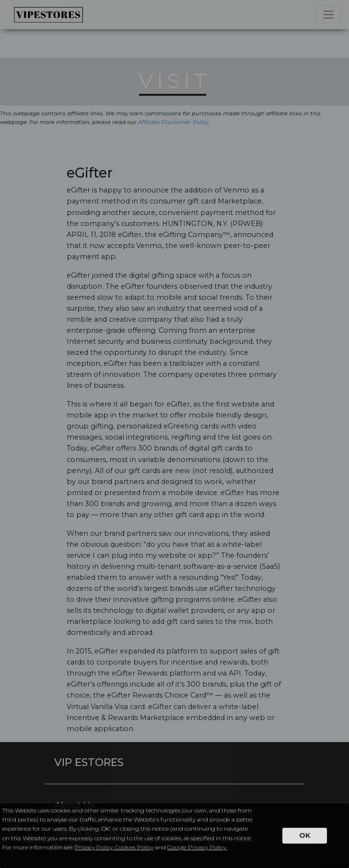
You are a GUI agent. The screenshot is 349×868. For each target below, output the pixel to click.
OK (305, 835)
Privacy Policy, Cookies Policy (114, 847)
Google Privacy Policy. (197, 847)
